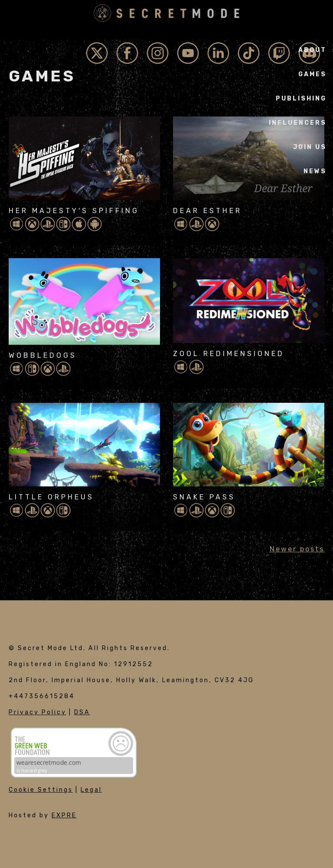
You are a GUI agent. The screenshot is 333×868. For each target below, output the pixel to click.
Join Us (310, 147)
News (315, 171)
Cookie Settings (41, 790)
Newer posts (297, 549)
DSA (82, 712)
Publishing (301, 99)
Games (312, 74)
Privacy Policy (38, 712)
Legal (91, 790)
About (312, 50)
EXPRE (64, 815)
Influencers (298, 123)
